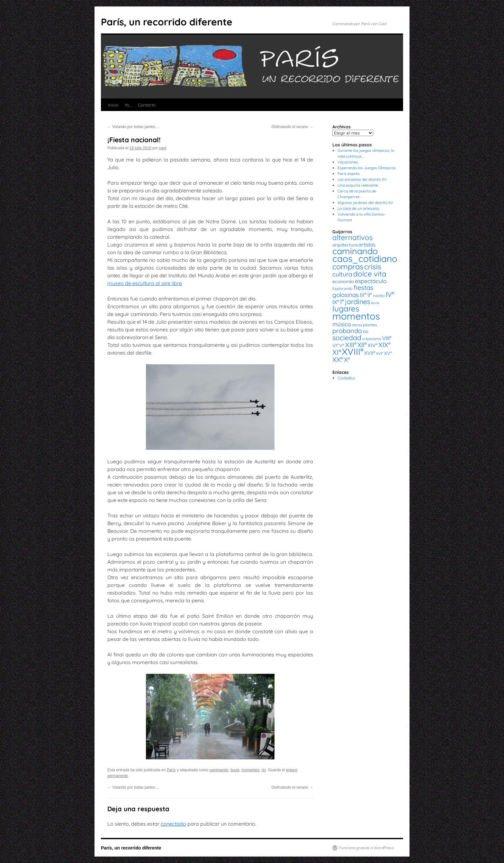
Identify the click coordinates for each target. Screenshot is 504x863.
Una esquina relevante (358, 185)
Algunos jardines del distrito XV (365, 203)
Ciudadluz (346, 378)
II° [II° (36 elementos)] (370, 295)
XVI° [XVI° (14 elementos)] (380, 353)
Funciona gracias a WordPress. (366, 848)
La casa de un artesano (358, 208)
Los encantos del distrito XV (362, 179)
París (171, 770)
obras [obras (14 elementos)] (357, 325)
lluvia (235, 770)
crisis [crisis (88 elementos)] (373, 267)
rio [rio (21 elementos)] (366, 331)
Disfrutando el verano (292, 127)
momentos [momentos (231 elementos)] (356, 316)
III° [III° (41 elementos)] (363, 295)
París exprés (349, 174)
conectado (173, 824)
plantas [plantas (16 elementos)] (370, 325)
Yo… (128, 105)
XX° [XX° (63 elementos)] (338, 359)
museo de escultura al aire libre (145, 283)
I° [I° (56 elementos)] (342, 302)
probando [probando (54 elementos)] (347, 331)
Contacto (147, 105)
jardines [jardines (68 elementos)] (358, 302)
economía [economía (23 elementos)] (343, 281)
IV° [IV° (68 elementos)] (390, 294)
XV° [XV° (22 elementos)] (388, 353)
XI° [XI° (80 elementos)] (337, 352)
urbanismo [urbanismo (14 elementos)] (372, 339)
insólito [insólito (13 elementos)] (379, 296)
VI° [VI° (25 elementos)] (335, 345)
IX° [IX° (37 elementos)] (336, 302)
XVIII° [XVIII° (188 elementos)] (353, 352)
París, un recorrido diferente (167, 22)
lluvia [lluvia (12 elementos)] (375, 303)
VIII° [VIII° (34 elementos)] (387, 338)
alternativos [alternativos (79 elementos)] (352, 237)
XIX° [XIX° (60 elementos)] (384, 345)
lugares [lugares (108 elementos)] (346, 309)
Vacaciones (348, 162)
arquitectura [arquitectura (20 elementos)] (345, 245)
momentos (250, 770)
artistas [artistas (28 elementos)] (367, 245)
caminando (219, 770)
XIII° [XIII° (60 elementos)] (351, 345)
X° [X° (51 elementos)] (347, 360)
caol (163, 148)
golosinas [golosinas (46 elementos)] (346, 295)
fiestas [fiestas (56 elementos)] (364, 288)
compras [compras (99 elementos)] (348, 266)
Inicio (113, 105)
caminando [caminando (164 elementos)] (355, 251)
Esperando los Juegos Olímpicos (367, 168)
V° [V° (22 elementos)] (342, 346)
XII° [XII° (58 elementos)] (362, 345)
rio (264, 770)
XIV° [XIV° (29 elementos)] (373, 345)
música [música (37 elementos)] (342, 324)
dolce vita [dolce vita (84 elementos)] (370, 274)
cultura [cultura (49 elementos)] (342, 274)
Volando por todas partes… (133, 127)
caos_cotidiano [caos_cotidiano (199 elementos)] (365, 259)
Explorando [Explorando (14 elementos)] (342, 288)
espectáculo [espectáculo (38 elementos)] (371, 281)
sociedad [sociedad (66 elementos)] (347, 338)
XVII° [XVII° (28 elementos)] (370, 353)
